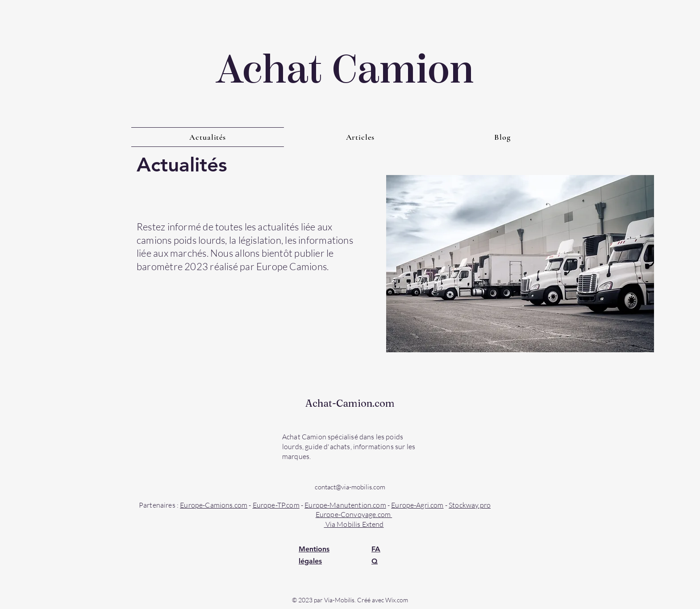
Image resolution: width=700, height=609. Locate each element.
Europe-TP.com (276, 505)
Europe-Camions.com (214, 505)
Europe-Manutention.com (345, 505)
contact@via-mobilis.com (350, 487)
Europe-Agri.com (417, 505)
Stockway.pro (470, 505)
